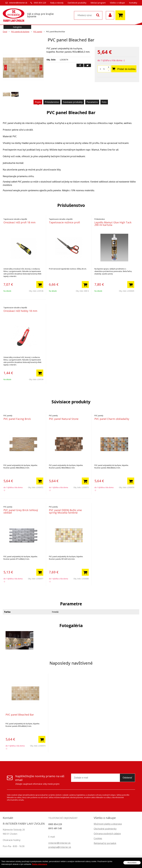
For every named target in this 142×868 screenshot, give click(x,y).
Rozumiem (132, 863)
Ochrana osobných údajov (107, 834)
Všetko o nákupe (117, 3)
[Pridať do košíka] (40, 285)
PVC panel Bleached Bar (20, 715)
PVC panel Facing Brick (17, 419)
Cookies (98, 838)
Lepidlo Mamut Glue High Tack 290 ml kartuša (113, 224)
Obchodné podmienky (105, 829)
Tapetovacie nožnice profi (64, 222)
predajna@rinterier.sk (60, 847)
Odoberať (127, 778)
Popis (38, 102)
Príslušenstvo (52, 102)
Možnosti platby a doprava (108, 824)
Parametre (92, 102)
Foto (104, 102)
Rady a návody (57, 3)
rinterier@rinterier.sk (18, 3)
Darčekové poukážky (77, 3)
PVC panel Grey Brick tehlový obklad (21, 511)
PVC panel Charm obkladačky (112, 419)
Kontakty (133, 3)
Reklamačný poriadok (105, 843)
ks (104, 69)
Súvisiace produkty (73, 102)
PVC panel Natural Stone (64, 419)
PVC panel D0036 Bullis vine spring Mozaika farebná (65, 511)
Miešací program (98, 3)
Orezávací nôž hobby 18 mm (20, 311)
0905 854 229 (40, 3)
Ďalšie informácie (40, 864)
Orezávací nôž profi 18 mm (19, 222)
